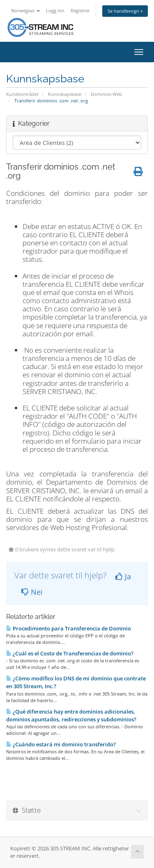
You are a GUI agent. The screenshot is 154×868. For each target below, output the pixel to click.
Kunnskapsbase (65, 94)
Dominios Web (106, 94)
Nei (32, 592)
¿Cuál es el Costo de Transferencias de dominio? (70, 653)
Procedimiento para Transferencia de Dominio (69, 628)
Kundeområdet (22, 94)
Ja (123, 576)
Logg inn (55, 10)
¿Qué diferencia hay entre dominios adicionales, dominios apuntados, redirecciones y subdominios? (71, 715)
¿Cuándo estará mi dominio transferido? (61, 744)
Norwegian (25, 10)
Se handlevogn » (125, 11)
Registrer (80, 10)
